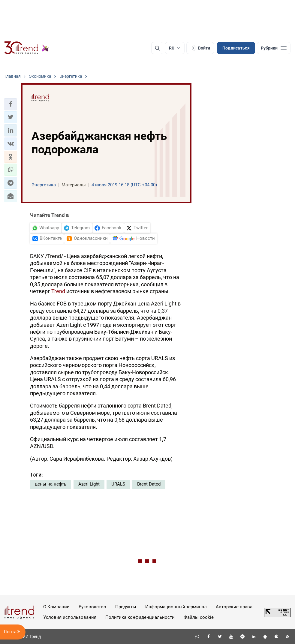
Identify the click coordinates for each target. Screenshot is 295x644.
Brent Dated (149, 484)
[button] (11, 104)
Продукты (126, 607)
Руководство (92, 607)
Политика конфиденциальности (140, 617)
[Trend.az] (27, 48)
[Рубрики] (274, 48)
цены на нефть (51, 484)
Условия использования (70, 617)
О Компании (56, 607)
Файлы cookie (199, 617)
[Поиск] (157, 48)
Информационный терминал (176, 607)
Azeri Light (89, 484)
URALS (118, 484)
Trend (58, 291)
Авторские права (234, 607)
